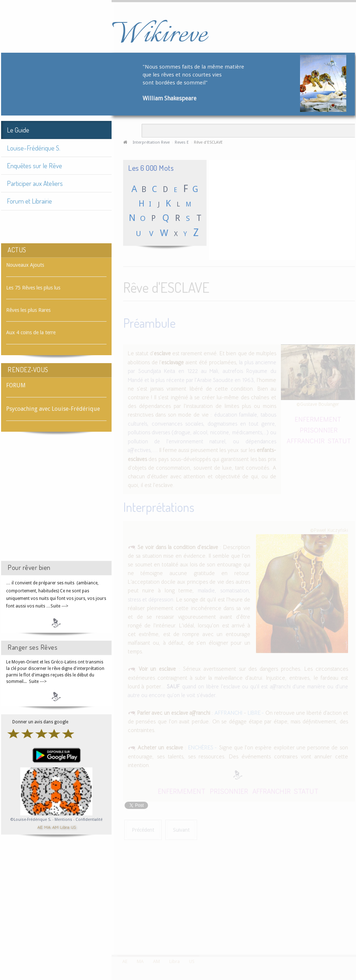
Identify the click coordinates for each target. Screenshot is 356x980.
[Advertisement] (56, 503)
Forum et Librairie (29, 201)
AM (55, 827)
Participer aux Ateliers (35, 183)
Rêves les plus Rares (28, 310)
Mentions (64, 820)
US (73, 827)
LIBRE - (256, 712)
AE (40, 827)
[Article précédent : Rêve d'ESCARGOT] (143, 829)
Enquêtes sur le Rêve (34, 165)
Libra (65, 827)
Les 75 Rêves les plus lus (33, 288)
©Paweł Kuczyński (329, 529)
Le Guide (18, 130)
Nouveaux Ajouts (25, 265)
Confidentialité (89, 820)
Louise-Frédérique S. (34, 148)
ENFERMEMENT (318, 418)
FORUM (16, 385)
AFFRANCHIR (306, 439)
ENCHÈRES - (203, 746)
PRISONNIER (319, 429)
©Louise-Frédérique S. (31, 820)
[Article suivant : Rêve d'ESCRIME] (181, 829)
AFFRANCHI (228, 712)
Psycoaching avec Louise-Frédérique (53, 409)
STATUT (339, 439)
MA (47, 827)
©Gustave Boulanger (318, 403)
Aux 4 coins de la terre (31, 332)
